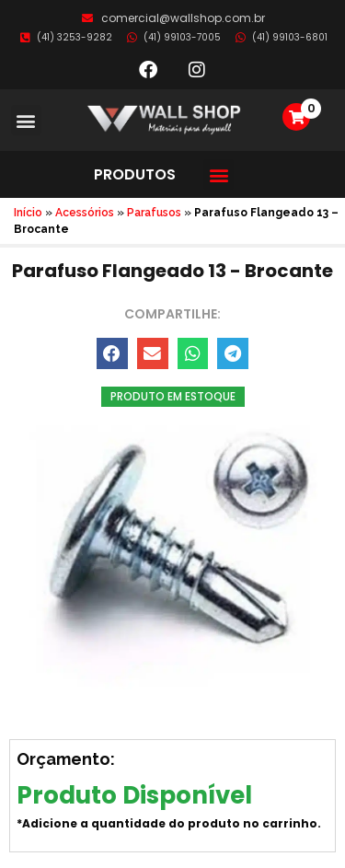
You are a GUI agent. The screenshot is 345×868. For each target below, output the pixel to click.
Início (28, 213)
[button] (26, 120)
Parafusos (154, 213)
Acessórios (85, 213)
